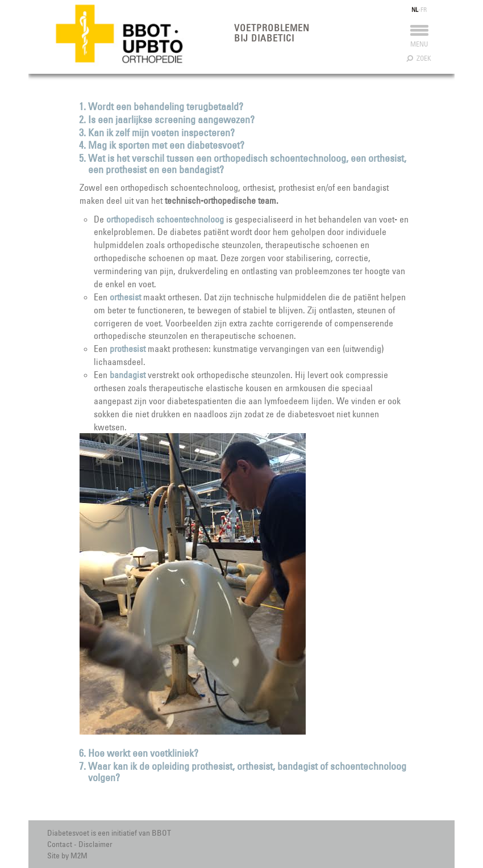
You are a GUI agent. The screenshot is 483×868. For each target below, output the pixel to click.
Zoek (419, 58)
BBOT (161, 833)
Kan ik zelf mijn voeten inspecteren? (161, 133)
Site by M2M (67, 856)
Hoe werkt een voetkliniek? (143, 753)
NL (415, 10)
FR (424, 10)
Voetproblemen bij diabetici (272, 33)
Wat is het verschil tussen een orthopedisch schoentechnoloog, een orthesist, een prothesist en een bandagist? (247, 164)
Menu (419, 39)
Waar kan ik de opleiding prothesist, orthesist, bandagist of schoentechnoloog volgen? (247, 772)
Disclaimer (95, 844)
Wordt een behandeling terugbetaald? (166, 106)
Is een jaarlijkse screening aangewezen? (171, 119)
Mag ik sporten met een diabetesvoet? (166, 145)
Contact (60, 844)
